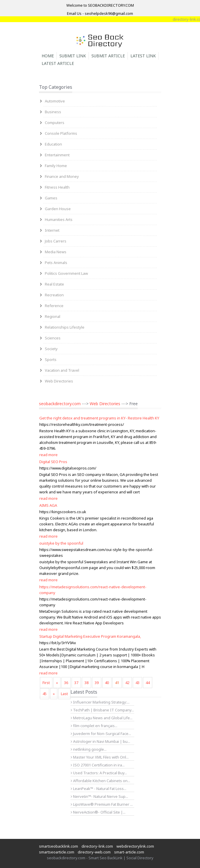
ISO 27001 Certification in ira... (98, 765)
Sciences (53, 338)
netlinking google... (89, 749)
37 (76, 683)
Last (64, 694)
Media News (56, 252)
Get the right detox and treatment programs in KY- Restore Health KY (99, 418)
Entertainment (57, 155)
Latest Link (143, 56)
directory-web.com (94, 852)
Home (48, 56)
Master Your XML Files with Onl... (100, 757)
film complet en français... (94, 726)
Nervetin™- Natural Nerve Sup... (99, 796)
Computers (55, 123)
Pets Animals (56, 263)
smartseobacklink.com (59, 846)
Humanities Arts (59, 219)
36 (66, 683)
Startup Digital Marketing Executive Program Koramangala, (90, 636)
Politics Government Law (66, 273)
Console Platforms (61, 133)
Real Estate (54, 284)
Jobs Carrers (56, 241)
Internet (52, 230)
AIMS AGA (48, 505)
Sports (51, 359)
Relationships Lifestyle (65, 327)
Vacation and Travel (62, 370)
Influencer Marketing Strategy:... (100, 702)
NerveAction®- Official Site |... (98, 812)
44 (148, 683)
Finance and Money (62, 176)
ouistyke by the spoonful (61, 543)
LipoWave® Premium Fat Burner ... (102, 804)
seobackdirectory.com (60, 404)
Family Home (56, 166)
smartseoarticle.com (57, 852)
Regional (53, 316)
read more (48, 455)
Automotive (55, 101)
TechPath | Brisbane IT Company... (102, 710)
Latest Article (58, 63)
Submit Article (108, 56)
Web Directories (59, 381)
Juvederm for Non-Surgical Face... (101, 734)
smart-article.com (129, 852)
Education (53, 144)
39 (97, 683)
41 (117, 683)
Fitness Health (57, 187)
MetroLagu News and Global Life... (102, 718)
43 (137, 683)
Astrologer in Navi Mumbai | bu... (100, 741)
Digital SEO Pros (53, 462)
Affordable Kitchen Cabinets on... (100, 781)
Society (51, 349)
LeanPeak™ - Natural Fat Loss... (99, 789)
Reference (54, 306)
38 (86, 683)
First (46, 683)
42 (127, 683)
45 (45, 694)
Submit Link (73, 56)
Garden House (58, 209)
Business (53, 112)
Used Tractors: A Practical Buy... (99, 773)
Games (51, 198)
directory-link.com (97, 846)
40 (107, 683)
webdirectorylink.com (135, 846)
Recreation (54, 295)
